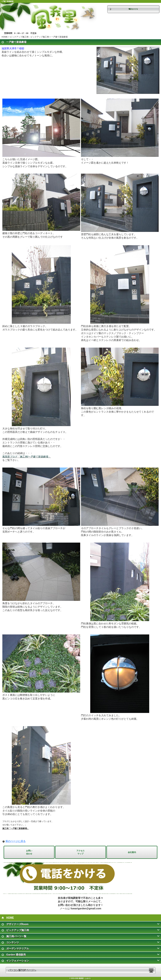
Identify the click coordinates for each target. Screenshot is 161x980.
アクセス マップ (80, 852)
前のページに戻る (16, 841)
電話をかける (133, 9)
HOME (5, 37)
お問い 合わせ (29, 852)
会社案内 (132, 852)
